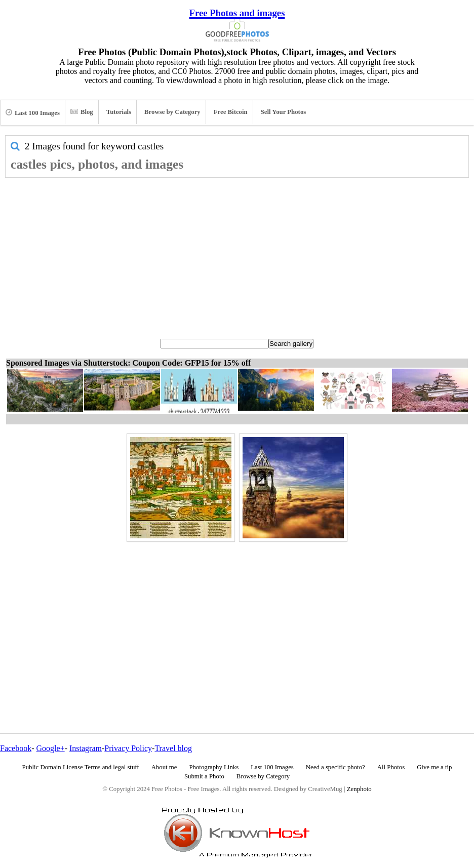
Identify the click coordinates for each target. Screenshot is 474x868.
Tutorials (119, 112)
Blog (82, 112)
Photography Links (214, 767)
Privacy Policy (128, 748)
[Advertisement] (237, 254)
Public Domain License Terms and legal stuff (81, 767)
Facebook (16, 748)
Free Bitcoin (231, 112)
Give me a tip (434, 767)
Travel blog (173, 748)
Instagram (86, 748)
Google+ (51, 748)
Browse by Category (172, 112)
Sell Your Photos (284, 112)
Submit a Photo (204, 776)
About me (164, 767)
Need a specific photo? (335, 767)
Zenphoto (359, 789)
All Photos (391, 767)
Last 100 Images (33, 112)
